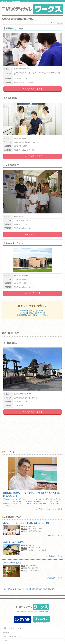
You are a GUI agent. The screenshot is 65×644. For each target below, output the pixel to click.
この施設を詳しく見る (32, 89)
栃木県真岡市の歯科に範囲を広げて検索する (32, 315)
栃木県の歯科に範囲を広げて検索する (32, 313)
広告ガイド (7, 641)
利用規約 (6, 632)
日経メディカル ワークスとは (12, 628)
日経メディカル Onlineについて (13, 636)
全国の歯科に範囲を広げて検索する (32, 311)
